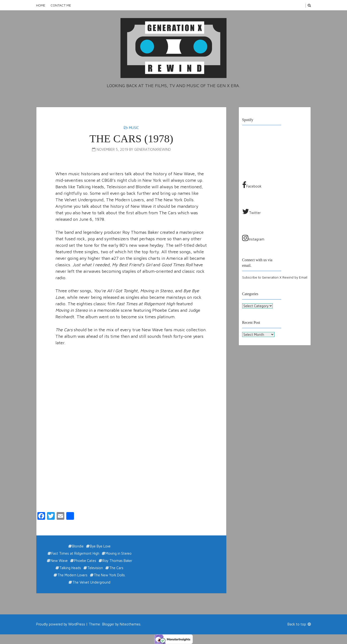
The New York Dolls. (110, 575)
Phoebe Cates (85, 561)
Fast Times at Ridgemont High (75, 553)
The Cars (116, 568)
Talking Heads (70, 568)
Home (41, 5)
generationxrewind (153, 149)
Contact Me (61, 5)
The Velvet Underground (91, 582)
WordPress (77, 624)
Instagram (253, 238)
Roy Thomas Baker (117, 561)
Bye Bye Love (100, 546)
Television (95, 568)
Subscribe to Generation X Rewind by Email (275, 277)
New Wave (59, 561)
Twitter (251, 211)
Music (134, 128)
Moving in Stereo (119, 553)
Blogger (108, 624)
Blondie (78, 546)
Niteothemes (130, 624)
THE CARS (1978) (131, 139)
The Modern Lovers (72, 575)
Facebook (252, 185)
